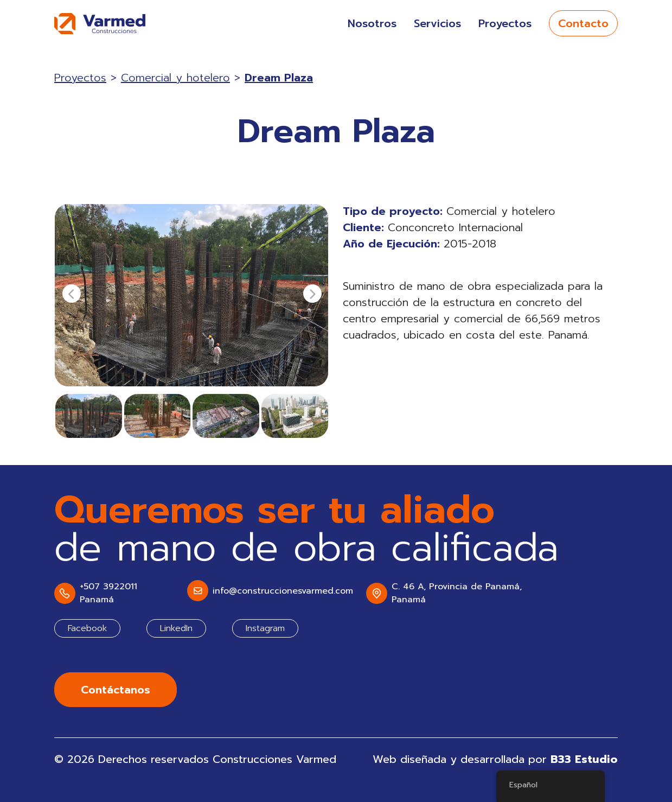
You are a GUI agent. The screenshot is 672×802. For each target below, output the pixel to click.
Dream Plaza (279, 78)
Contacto (583, 23)
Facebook (87, 628)
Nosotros (372, 23)
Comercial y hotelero (175, 78)
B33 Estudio (584, 759)
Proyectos (505, 23)
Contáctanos (116, 690)
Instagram (265, 628)
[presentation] (72, 294)
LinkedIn (176, 628)
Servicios (437, 23)
